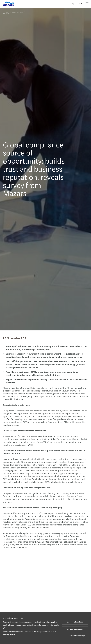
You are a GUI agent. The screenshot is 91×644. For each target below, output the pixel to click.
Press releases (18, 11)
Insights (6, 13)
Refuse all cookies (75, 629)
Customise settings (75, 636)
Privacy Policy (9, 634)
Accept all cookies (75, 622)
